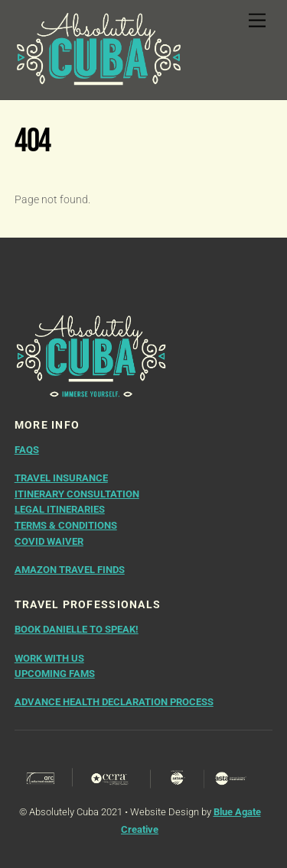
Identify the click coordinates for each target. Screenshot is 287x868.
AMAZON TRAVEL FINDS (70, 570)
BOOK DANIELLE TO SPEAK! (77, 629)
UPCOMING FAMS (55, 674)
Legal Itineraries (60, 509)
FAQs (27, 450)
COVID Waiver (49, 541)
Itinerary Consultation (77, 494)
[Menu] (257, 21)
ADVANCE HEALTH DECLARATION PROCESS (114, 702)
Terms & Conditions (66, 525)
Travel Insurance (61, 478)
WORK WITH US (49, 658)
